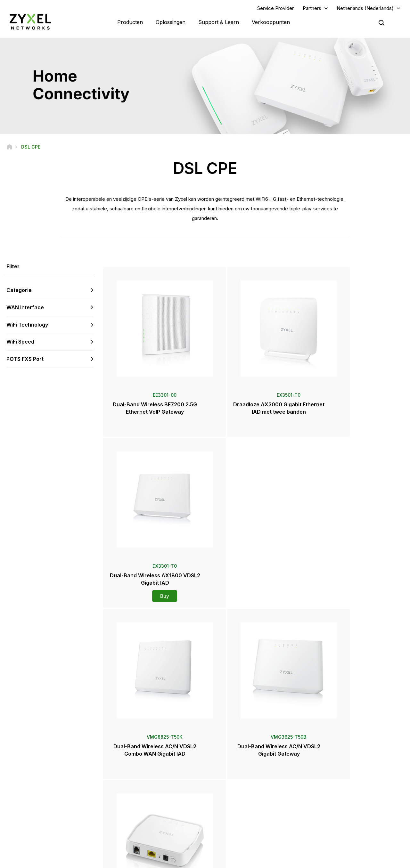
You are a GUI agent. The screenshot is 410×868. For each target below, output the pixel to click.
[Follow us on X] (64, 829)
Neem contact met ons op (205, 711)
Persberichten (234, 795)
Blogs (226, 837)
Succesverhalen (333, 827)
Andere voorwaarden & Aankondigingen (162, 801)
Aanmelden (83, 790)
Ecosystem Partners (337, 780)
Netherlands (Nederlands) (365, 8)
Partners (312, 8)
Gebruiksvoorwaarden (293, 860)
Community (135, 769)
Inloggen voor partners (340, 759)
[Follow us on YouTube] (32, 829)
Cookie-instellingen (385, 860)
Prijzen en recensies (240, 806)
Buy (355, 422)
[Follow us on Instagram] (80, 829)
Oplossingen (171, 22)
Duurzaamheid (332, 816)
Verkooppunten (271, 22)
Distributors (232, 769)
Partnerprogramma (336, 769)
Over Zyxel (328, 806)
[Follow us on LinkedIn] (48, 829)
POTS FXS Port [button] (25, 360)
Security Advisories (143, 790)
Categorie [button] (19, 291)
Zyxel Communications (340, 837)
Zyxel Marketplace (239, 759)
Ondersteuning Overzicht (148, 759)
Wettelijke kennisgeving (235, 860)
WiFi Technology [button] (27, 325)
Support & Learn (219, 22)
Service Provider (275, 8)
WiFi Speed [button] (20, 343)
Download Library (141, 780)
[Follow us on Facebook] (15, 829)
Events (227, 827)
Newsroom (234, 784)
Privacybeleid (340, 860)
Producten (130, 22)
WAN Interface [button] (25, 308)
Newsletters (233, 816)
